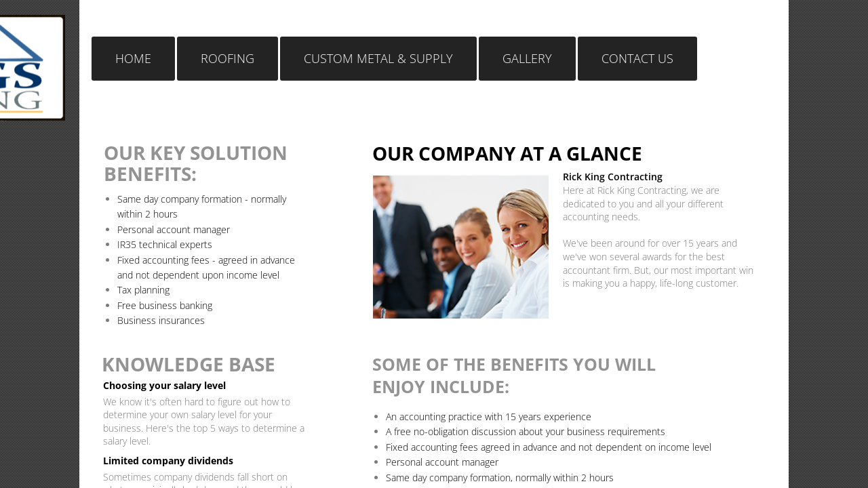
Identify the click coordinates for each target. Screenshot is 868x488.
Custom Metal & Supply (378, 58)
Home (133, 58)
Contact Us (637, 58)
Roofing (228, 58)
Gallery (527, 58)
